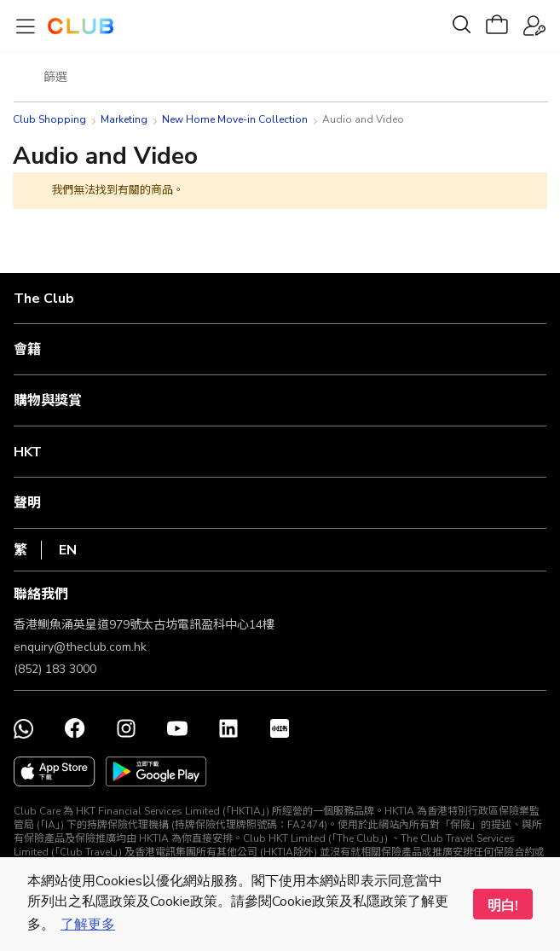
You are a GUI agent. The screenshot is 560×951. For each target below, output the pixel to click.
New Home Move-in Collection (235, 119)
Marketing (124, 119)
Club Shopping (49, 119)
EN (68, 550)
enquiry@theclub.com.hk (80, 647)
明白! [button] (503, 906)
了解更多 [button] (88, 925)
